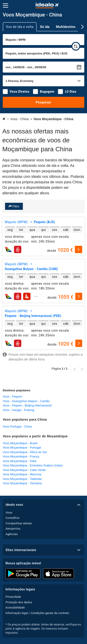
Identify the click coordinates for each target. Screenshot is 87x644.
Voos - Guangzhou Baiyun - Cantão (26, 401)
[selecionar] (79, 249)
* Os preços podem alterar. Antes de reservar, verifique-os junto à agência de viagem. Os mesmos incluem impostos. (43, 629)
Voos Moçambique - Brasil (20, 443)
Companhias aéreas (19, 523)
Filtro (15, 206)
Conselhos (12, 518)
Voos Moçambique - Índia (20, 461)
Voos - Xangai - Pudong (18, 410)
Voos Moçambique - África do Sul (25, 452)
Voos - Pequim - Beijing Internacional (27, 405)
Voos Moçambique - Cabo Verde (24, 470)
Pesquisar (43, 102)
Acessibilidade (15, 607)
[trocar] (76, 46)
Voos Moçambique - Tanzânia (22, 483)
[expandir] (36, 296)
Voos (9, 513)
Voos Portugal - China (17, 426)
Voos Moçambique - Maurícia (22, 474)
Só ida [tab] (45, 27)
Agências (12, 534)
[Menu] (5, 5)
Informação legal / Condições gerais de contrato (37, 613)
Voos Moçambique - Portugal (22, 448)
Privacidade (13, 597)
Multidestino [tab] (66, 27)
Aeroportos (13, 529)
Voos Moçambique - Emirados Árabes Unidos (33, 465)
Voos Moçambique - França (21, 456)
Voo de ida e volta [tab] (20, 27)
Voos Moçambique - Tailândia (22, 479)
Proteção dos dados (19, 602)
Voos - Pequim (12, 396)
